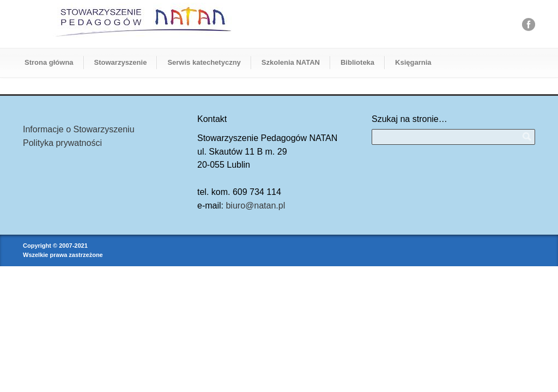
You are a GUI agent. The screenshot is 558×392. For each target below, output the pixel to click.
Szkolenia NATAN (291, 62)
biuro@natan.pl (255, 206)
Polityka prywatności (62, 143)
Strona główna (49, 62)
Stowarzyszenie (121, 62)
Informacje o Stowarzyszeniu (79, 129)
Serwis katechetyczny (204, 62)
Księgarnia (413, 62)
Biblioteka (357, 62)
